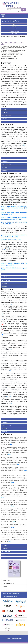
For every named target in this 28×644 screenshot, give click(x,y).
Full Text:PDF (14, 29)
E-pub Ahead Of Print (8, 583)
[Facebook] (2, 314)
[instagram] (2, 330)
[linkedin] (2, 335)
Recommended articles (14, 31)
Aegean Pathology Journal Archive (11, 593)
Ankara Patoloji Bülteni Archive (10, 597)
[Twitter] (2, 319)
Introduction (5, 112)
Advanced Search (22, 12)
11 (10, 396)
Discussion (4, 119)
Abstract (14, 24)
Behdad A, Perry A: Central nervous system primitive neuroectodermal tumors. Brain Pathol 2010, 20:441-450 (14, 526)
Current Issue (6, 580)
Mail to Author (14, 34)
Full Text (14, 27)
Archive (5, 587)
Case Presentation (6, 116)
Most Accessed (7, 590)
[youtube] (2, 325)
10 (9, 396)
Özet (11, 444)
